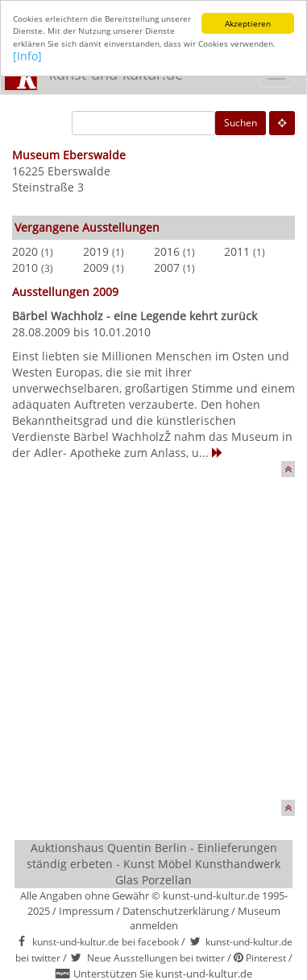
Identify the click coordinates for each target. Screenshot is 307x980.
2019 (96, 251)
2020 (25, 251)
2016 (167, 251)
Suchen (241, 123)
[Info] (27, 56)
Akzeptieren (248, 23)
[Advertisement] (153, 646)
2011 (237, 251)
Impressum (86, 910)
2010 (25, 268)
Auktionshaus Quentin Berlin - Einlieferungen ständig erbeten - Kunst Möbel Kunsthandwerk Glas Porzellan (153, 864)
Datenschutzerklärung (176, 910)
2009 (96, 268)
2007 (167, 268)
